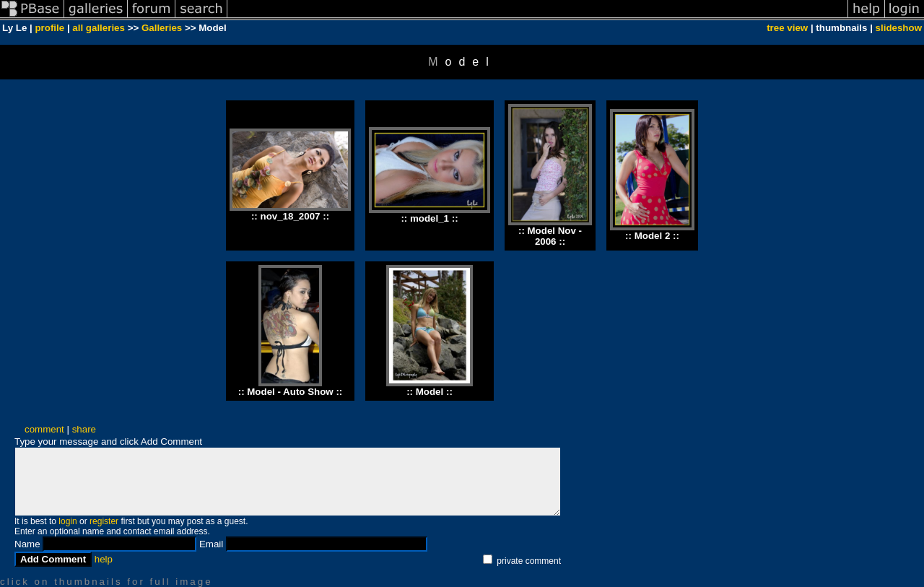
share (84, 429)
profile (49, 28)
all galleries (99, 28)
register (104, 521)
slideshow (899, 28)
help (104, 559)
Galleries (162, 28)
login (67, 521)
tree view (787, 28)
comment (44, 429)
